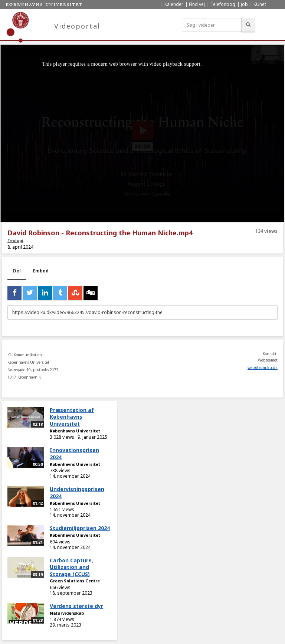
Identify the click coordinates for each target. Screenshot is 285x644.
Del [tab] (17, 271)
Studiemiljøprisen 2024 (80, 528)
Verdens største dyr (76, 606)
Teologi (15, 240)
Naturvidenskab (67, 613)
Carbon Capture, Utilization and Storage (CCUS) (71, 567)
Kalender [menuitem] (174, 4)
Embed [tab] (41, 271)
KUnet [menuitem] (260, 4)
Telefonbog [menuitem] (223, 4)
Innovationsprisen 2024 (74, 454)
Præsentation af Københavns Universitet (72, 417)
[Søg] (248, 25)
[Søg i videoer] (212, 25)
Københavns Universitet (75, 431)
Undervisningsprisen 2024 (77, 493)
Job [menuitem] (244, 4)
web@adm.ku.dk (263, 367)
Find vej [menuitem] (197, 4)
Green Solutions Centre (75, 581)
